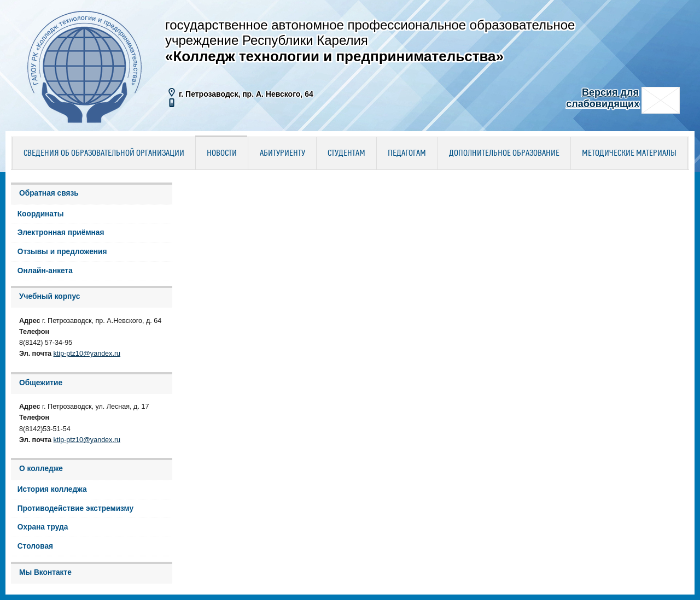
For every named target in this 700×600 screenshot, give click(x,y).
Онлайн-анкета (45, 271)
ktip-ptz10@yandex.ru (87, 354)
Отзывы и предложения (62, 252)
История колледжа (52, 489)
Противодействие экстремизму (75, 508)
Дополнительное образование (504, 154)
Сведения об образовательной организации (104, 154)
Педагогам (407, 154)
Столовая (35, 546)
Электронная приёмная (61, 233)
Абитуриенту (282, 154)
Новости (222, 154)
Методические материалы (629, 154)
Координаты (41, 214)
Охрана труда (43, 527)
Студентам (346, 154)
